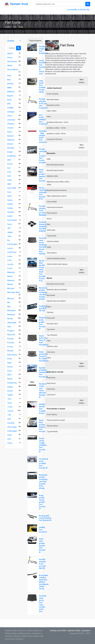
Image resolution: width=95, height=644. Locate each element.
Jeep (9, 236)
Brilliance (11, 92)
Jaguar (10, 232)
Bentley (10, 84)
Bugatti (10, 96)
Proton (10, 347)
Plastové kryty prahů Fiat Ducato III (43, 323)
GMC (9, 184)
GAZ (9, 176)
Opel (9, 327)
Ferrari (10, 164)
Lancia (10, 248)
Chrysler (11, 124)
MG (9, 302)
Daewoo (11, 136)
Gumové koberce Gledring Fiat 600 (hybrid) (43, 226)
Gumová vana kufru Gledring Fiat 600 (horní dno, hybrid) (43, 246)
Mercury (11, 298)
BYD (9, 104)
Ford (9, 172)
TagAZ (10, 395)
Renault (10, 351)
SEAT (10, 375)
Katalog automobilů (58, 630)
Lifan (9, 260)
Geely (10, 180)
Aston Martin (13, 69)
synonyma (86, 630)
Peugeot (11, 331)
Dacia (10, 132)
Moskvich (11, 315)
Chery (10, 116)
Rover (10, 359)
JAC (9, 228)
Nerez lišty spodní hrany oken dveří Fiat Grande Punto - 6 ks (42, 271)
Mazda (10, 284)
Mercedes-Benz (14, 292)
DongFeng (11, 156)
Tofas (10, 407)
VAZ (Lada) (12, 427)
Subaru (10, 387)
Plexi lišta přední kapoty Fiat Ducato (42, 175)
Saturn (10, 367)
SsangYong (12, 383)
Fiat (15, 27)
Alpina (10, 65)
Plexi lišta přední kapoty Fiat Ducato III (42, 545)
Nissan (10, 318)
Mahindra (11, 272)
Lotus (10, 268)
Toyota (10, 411)
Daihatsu (11, 140)
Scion (10, 371)
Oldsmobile (12, 323)
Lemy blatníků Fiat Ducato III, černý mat (43, 67)
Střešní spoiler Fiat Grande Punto (42, 409)
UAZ (9, 419)
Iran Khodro (12, 220)
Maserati (11, 280)
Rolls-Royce (12, 355)
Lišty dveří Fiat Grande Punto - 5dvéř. (42, 86)
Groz (9, 192)
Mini (9, 306)
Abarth (10, 53)
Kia (9, 240)
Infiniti (10, 216)
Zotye (10, 443)
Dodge (10, 152)
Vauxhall (11, 423)
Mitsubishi (11, 310)
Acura (10, 57)
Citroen (10, 128)
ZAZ (9, 439)
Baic (9, 80)
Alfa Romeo (12, 61)
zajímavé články (74, 630)
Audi (9, 76)
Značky (8, 27)
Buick (9, 100)
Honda (10, 208)
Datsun (10, 144)
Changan (11, 112)
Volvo (10, 435)
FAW (9, 160)
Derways (11, 148)
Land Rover (12, 252)
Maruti (10, 276)
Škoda (10, 379)
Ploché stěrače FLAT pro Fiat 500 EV (42, 564)
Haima (10, 200)
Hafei (10, 196)
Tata (9, 399)
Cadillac (10, 108)
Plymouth (11, 335)
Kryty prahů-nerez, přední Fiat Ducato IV (42, 502)
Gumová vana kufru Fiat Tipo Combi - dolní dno (43, 604)
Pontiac (10, 339)
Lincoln (10, 264)
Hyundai (11, 212)
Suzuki (10, 391)
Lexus (10, 256)
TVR (9, 415)
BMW (9, 88)
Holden (10, 204)
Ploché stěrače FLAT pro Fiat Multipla (43, 211)
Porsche (11, 343)
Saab (9, 363)
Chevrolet (11, 120)
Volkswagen (12, 431)
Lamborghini (12, 244)
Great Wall (12, 188)
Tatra (10, 403)
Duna (21, 27)
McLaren (11, 288)
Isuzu (10, 224)
